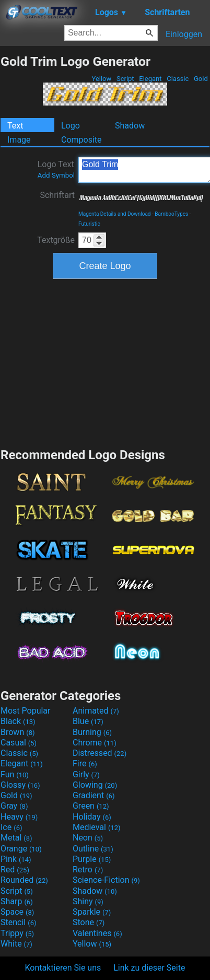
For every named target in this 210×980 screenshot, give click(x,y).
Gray (14, 806)
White (16, 944)
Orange (21, 849)
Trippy (17, 933)
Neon (88, 838)
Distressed (100, 753)
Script (125, 79)
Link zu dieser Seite (149, 968)
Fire (85, 763)
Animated (96, 711)
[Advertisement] (105, 362)
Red (15, 870)
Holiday (92, 817)
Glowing (95, 785)
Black (18, 721)
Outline (93, 849)
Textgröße (56, 240)
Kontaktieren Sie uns (63, 968)
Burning (92, 732)
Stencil (18, 922)
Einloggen (184, 34)
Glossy (20, 785)
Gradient (94, 795)
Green (91, 806)
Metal (16, 838)
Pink (16, 859)
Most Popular (26, 711)
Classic (178, 79)
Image (19, 140)
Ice (11, 827)
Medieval (97, 827)
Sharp (17, 901)
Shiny (88, 901)
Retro (88, 870)
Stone (89, 922)
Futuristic (89, 224)
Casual (19, 743)
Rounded (24, 880)
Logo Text (56, 169)
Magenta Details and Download (114, 214)
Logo (71, 126)
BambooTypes (171, 214)
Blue (88, 721)
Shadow (130, 126)
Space (17, 912)
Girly (86, 774)
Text (15, 126)
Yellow (101, 79)
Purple (92, 859)
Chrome (95, 743)
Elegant (150, 79)
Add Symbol (56, 175)
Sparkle (92, 912)
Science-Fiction (106, 880)
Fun (15, 774)
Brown (17, 732)
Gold (201, 79)
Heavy (19, 817)
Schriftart (57, 195)
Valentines (97, 933)
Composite (81, 140)
